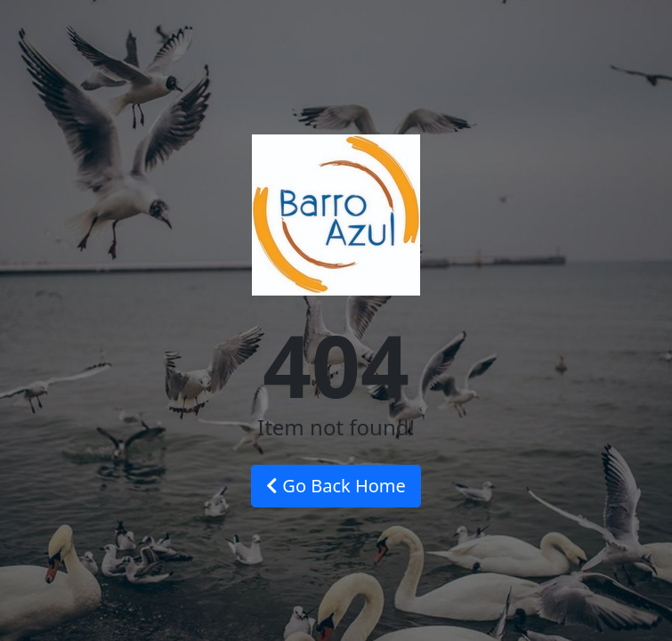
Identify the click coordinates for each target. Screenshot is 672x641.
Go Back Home (336, 486)
